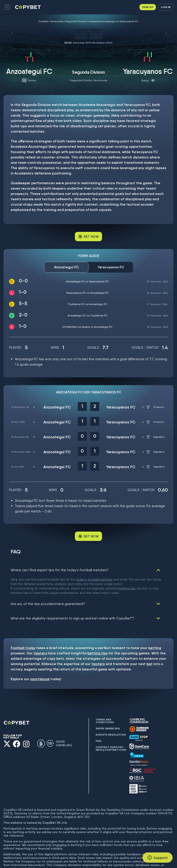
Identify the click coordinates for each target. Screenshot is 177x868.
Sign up (148, 7)
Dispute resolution (111, 715)
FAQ (99, 722)
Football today (23, 628)
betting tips (98, 634)
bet (150, 644)
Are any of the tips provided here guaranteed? (48, 584)
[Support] (158, 858)
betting (155, 628)
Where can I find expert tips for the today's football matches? (60, 570)
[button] (7, 7)
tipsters (40, 634)
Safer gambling (108, 709)
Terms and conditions (105, 702)
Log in (166, 7)
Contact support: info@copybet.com (111, 729)
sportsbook (40, 660)
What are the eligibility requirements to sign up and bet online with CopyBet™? (72, 599)
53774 (8, 794)
